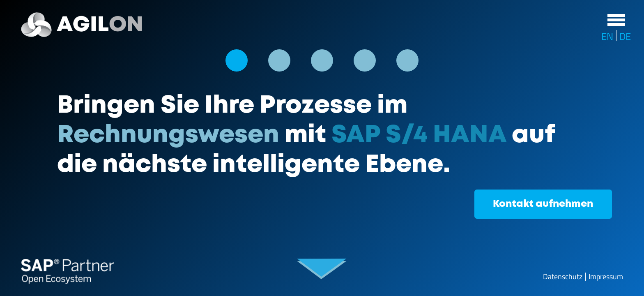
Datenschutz (563, 277)
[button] (237, 60)
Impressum (606, 277)
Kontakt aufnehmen (543, 204)
